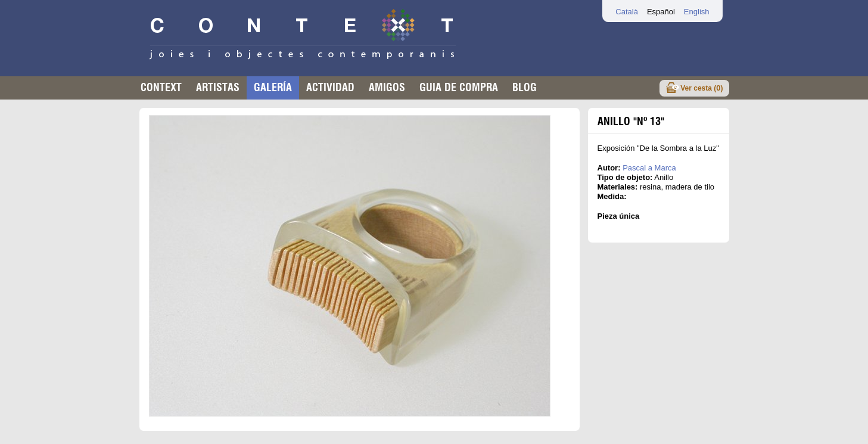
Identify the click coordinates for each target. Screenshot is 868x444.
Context (161, 87)
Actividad (330, 87)
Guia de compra (459, 87)
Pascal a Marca (649, 168)
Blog (525, 87)
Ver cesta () (701, 88)
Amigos (387, 87)
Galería (273, 87)
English (697, 12)
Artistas (218, 87)
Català (627, 12)
